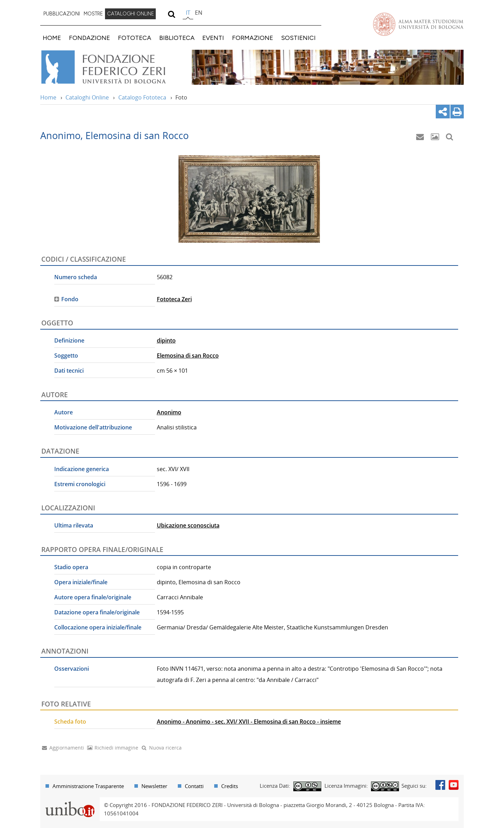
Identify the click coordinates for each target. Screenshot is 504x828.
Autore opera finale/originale (93, 597)
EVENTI (213, 38)
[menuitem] (62, 14)
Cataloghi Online (87, 97)
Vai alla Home (113, 67)
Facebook (440, 785)
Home (48, 97)
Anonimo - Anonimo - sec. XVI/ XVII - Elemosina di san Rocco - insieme (249, 722)
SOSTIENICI (298, 38)
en (199, 13)
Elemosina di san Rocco (188, 356)
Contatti (194, 786)
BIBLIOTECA (177, 38)
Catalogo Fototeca (142, 97)
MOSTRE (93, 14)
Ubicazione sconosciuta (188, 525)
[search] (171, 14)
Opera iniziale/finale (81, 582)
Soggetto (66, 356)
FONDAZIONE (89, 38)
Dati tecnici (69, 371)
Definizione (69, 340)
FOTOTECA (135, 38)
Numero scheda (76, 277)
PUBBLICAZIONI (62, 14)
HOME (52, 38)
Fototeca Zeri (174, 299)
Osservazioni (72, 669)
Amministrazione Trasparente (88, 786)
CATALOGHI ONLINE (131, 14)
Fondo (70, 299)
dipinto (166, 340)
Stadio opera (71, 567)
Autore (64, 412)
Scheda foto (70, 722)
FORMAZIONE (253, 38)
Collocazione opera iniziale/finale (98, 627)
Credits (230, 786)
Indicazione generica (82, 469)
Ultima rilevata (74, 525)
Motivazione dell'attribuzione (93, 427)
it (188, 13)
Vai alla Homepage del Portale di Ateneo (418, 24)
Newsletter (154, 786)
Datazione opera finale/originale (97, 612)
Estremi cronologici (80, 484)
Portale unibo (70, 801)
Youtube (454, 785)
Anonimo (169, 412)
